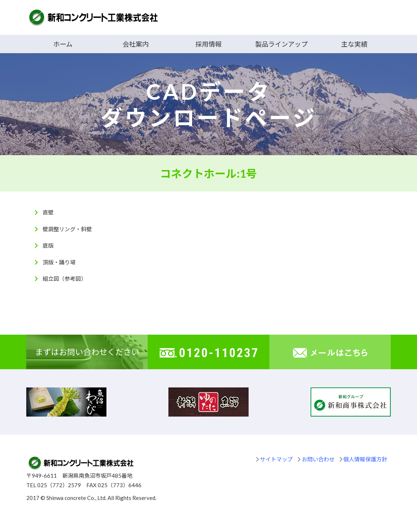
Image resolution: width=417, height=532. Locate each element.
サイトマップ (276, 459)
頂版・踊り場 (59, 262)
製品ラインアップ (281, 44)
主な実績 (354, 44)
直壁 (48, 212)
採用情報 (208, 44)
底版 (48, 245)
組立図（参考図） (65, 279)
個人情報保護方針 (365, 459)
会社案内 (136, 44)
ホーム (63, 44)
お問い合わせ (318, 459)
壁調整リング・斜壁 (67, 229)
